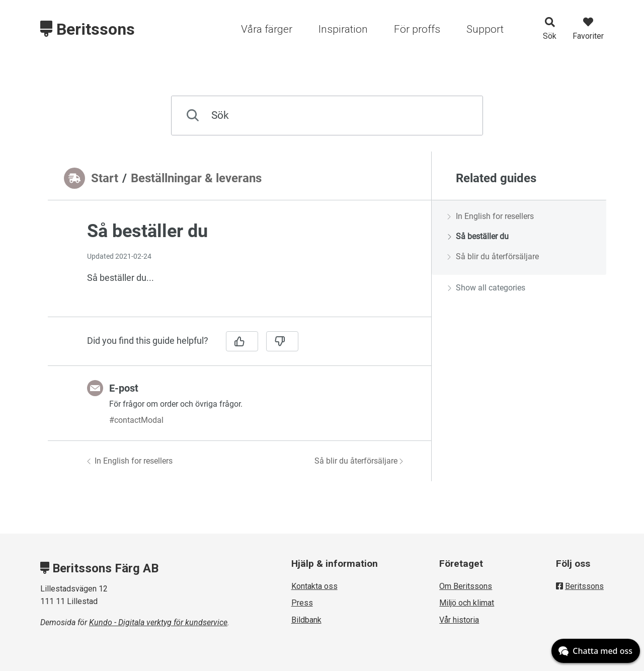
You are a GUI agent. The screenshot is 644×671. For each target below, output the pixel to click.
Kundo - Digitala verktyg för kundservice (158, 622)
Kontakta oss (314, 586)
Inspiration (343, 29)
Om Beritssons (466, 586)
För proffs (417, 29)
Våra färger (267, 29)
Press (302, 603)
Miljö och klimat (467, 603)
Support (485, 29)
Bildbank (306, 620)
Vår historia (459, 620)
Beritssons (88, 29)
